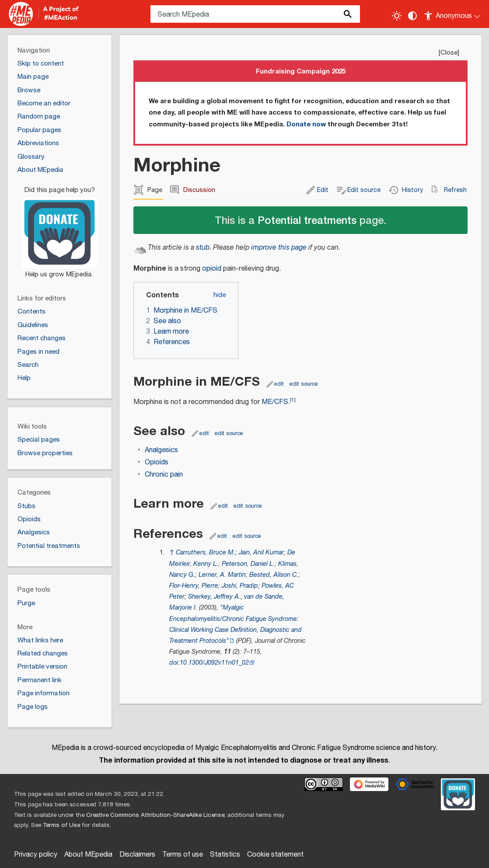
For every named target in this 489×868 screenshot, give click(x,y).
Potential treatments (307, 220)
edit (279, 384)
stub (203, 248)
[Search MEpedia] (255, 14)
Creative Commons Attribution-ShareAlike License (155, 815)
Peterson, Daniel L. (248, 564)
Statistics (225, 855)
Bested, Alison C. (274, 575)
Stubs (26, 506)
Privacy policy (36, 855)
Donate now (306, 124)
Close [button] (449, 53)
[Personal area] (452, 14)
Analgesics (161, 450)
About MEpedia (88, 855)
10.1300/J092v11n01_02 (214, 663)
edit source (304, 384)
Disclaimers (137, 855)
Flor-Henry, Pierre (194, 586)
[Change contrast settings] (412, 16)
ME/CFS (275, 402)
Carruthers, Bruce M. (206, 553)
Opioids (157, 462)
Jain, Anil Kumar (261, 553)
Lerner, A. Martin (222, 575)
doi (174, 663)
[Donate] (59, 228)
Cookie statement (275, 855)
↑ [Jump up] (172, 553)
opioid (212, 269)
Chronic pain (164, 475)
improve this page (279, 248)
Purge (26, 603)
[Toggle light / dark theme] (397, 16)
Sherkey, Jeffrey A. (214, 597)
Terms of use (183, 855)
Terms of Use (61, 825)
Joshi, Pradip (240, 586)
